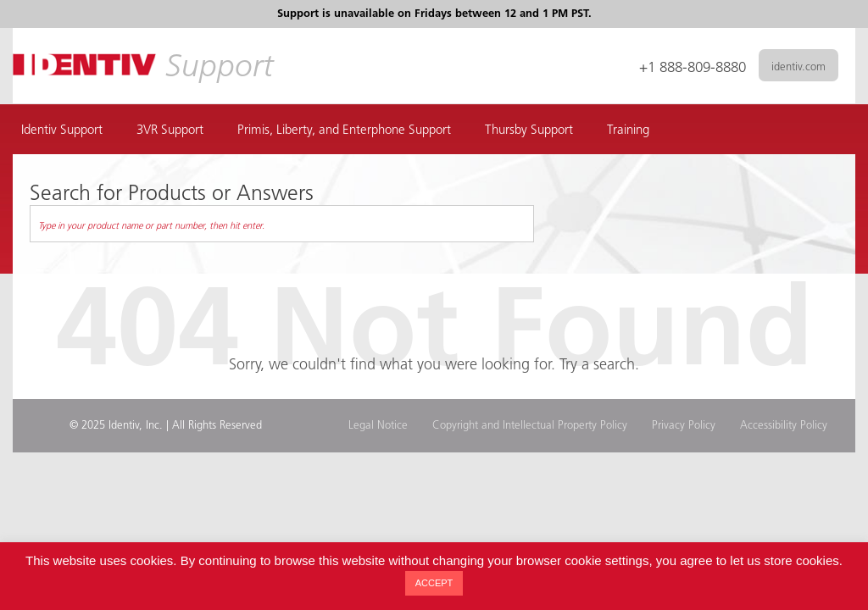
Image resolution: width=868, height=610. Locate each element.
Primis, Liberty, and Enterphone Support (344, 131)
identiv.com (798, 67)
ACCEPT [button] (434, 583)
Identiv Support (62, 131)
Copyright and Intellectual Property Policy (530, 426)
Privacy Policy (684, 426)
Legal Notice (378, 426)
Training (628, 131)
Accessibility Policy (784, 426)
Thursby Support (529, 131)
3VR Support (170, 131)
